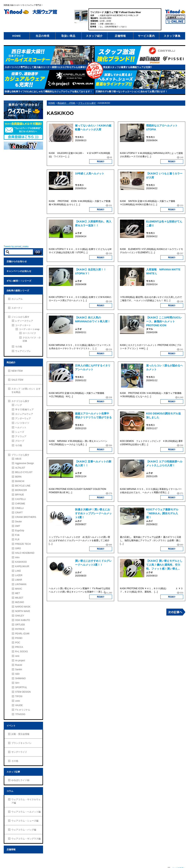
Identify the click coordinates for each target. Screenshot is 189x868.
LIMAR (19, 580)
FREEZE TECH (23, 544)
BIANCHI (20, 481)
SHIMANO (20, 678)
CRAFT (19, 513)
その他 (19, 347)
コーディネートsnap (29, 329)
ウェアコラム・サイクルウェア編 (26, 801)
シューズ (20, 432)
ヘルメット (21, 427)
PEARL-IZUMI (22, 634)
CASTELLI (20, 499)
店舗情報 (120, 36)
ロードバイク (29, 333)
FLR (17, 540)
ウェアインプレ (23, 351)
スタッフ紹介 (94, 36)
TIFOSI (19, 696)
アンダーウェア (23, 418)
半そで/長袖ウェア (24, 410)
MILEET (19, 598)
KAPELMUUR (22, 566)
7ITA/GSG (20, 714)
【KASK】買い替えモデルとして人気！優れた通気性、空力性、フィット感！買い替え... (164, 565)
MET (17, 593)
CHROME (20, 504)
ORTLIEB (20, 625)
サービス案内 (146, 36)
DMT (18, 526)
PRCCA (19, 647)
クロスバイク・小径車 (32, 339)
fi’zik (17, 535)
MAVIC (19, 589)
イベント (11, 726)
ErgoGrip (20, 531)
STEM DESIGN (23, 692)
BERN (18, 477)
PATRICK (20, 629)
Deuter (19, 522)
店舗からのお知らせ (17, 261)
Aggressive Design (25, 463)
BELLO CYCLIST (24, 472)
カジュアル (17, 299)
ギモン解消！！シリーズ (19, 281)
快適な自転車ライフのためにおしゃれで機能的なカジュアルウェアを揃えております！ (48, 92)
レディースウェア (24, 321)
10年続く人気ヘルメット (91, 173)
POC (18, 643)
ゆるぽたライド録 (20, 780)
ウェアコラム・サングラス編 (26, 839)
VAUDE (19, 705)
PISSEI (19, 638)
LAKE (18, 571)
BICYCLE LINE (23, 486)
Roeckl (19, 665)
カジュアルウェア (24, 414)
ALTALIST (20, 468)
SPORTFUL (21, 687)
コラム (10, 791)
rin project (20, 661)
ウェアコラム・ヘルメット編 (26, 812)
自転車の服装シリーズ (18, 291)
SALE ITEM (17, 380)
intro (17, 557)
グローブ (20, 441)
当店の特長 (43, 36)
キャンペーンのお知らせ (19, 271)
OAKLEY (20, 616)
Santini (19, 669)
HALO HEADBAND (25, 553)
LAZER (19, 575)
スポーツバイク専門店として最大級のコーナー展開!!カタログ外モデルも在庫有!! (45, 67)
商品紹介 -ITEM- (67, 103)
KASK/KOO (21, 562)
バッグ (19, 405)
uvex (17, 701)
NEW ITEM (17, 371)
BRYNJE (20, 495)
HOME (17, 36)
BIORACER (21, 490)
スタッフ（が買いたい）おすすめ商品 (26, 390)
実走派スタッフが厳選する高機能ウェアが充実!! (127, 67)
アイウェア (21, 436)
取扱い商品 (68, 36)
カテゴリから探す (20, 401)
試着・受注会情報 (20, 734)
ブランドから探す (87, 103)
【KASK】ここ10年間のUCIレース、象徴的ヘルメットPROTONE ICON (164, 321)
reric (17, 656)
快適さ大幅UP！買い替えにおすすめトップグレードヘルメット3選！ (93, 513)
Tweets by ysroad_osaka (16, 247)
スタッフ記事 (13, 772)
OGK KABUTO (23, 620)
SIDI (17, 674)
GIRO (18, 548)
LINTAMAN (21, 584)
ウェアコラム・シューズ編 (25, 821)
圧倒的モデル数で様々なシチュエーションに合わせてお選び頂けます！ (132, 92)
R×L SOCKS (21, 652)
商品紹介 (101, 161)
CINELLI (19, 508)
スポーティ (17, 308)
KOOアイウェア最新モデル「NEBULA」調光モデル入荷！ (162, 513)
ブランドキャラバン (22, 743)
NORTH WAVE (23, 611)
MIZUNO (20, 602)
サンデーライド (19, 752)
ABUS (18, 459)
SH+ (17, 683)
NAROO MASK (23, 607)
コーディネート (23, 325)
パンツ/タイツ (22, 423)
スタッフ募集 (172, 36)
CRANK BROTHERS (26, 517)
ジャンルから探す (20, 317)
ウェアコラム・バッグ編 (24, 830)
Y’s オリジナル (23, 710)
